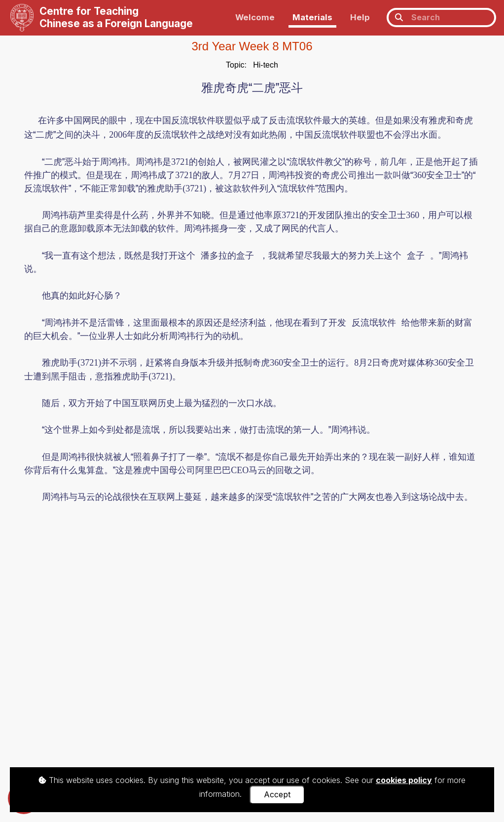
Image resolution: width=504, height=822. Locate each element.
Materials (312, 17)
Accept (277, 794)
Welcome (255, 17)
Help (360, 17)
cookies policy (404, 780)
